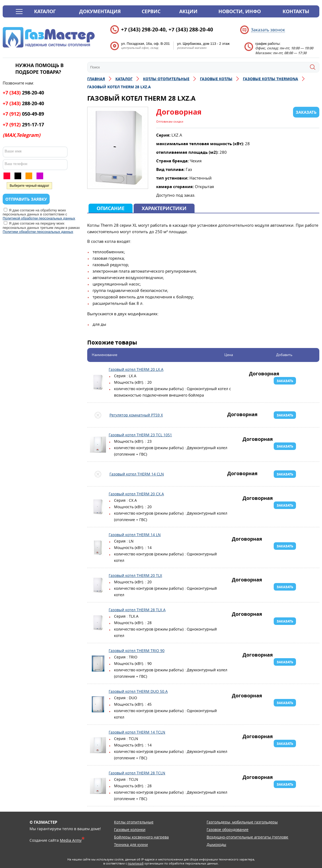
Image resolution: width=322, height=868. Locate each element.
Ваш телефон (16, 164)
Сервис (151, 11)
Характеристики (164, 208)
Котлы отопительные (134, 822)
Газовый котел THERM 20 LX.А (98, 382)
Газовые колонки (130, 829)
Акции (188, 11)
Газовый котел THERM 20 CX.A (98, 507)
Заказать (285, 381)
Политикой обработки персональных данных (39, 218)
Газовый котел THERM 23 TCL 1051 (98, 445)
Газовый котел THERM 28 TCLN (98, 786)
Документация (100, 11)
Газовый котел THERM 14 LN (98, 548)
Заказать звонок (268, 30)
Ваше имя (13, 151)
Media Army (71, 840)
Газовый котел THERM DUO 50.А (98, 704)
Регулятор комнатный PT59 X (98, 415)
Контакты (296, 11)
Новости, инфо (240, 11)
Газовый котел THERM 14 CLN (98, 474)
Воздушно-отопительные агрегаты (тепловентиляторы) (258, 837)
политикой (136, 863)
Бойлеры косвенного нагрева (141, 837)
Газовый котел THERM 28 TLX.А (98, 623)
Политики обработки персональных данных (38, 232)
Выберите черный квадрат (29, 186)
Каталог (45, 11)
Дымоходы (216, 845)
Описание (111, 208)
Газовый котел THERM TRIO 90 (98, 664)
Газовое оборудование (228, 829)
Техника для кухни (131, 845)
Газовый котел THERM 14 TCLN (98, 745)
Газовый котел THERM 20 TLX (98, 585)
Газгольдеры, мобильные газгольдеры (242, 822)
